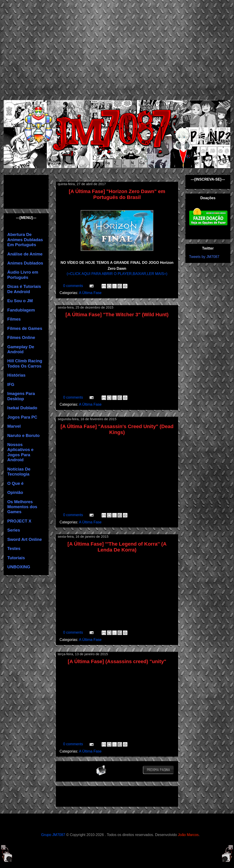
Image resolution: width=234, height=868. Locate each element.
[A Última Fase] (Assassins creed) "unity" (117, 661)
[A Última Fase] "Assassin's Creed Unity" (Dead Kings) (117, 429)
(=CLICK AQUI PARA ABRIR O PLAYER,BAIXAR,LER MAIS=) (117, 274)
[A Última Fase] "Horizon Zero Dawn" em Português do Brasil (117, 194)
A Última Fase (90, 293)
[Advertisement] (43, 49)
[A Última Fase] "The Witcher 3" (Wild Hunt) (117, 315)
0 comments (74, 286)
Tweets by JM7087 (204, 257)
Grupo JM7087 (53, 835)
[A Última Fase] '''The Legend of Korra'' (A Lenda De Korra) (117, 547)
